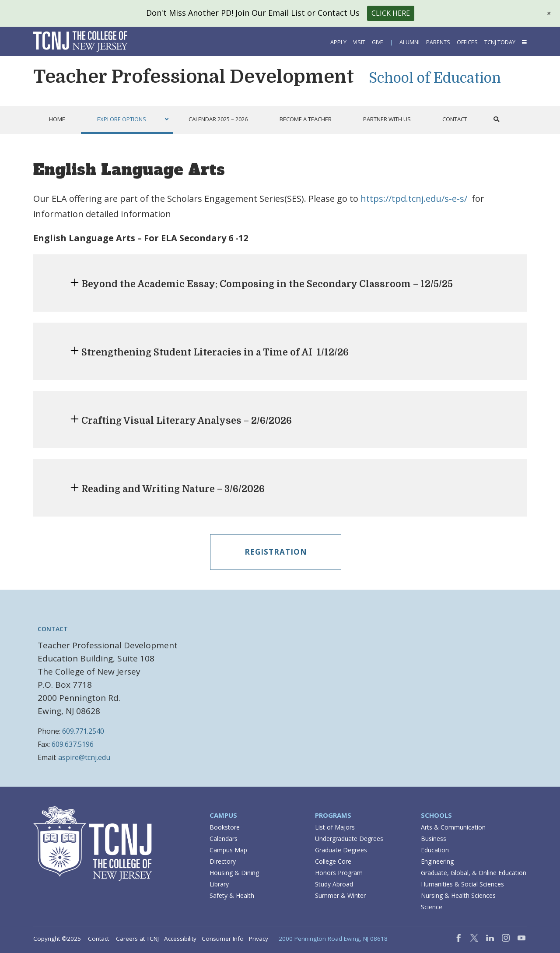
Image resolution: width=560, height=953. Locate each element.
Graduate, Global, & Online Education (474, 873)
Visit (359, 42)
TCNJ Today (500, 42)
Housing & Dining (234, 873)
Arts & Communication (453, 827)
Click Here (391, 13)
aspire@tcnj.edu (84, 757)
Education (435, 850)
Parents (438, 42)
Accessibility (180, 939)
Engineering (437, 861)
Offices (467, 42)
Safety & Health (232, 895)
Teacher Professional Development (194, 77)
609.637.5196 (73, 744)
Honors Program (339, 873)
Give (378, 42)
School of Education (435, 78)
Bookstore (225, 827)
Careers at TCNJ (137, 939)
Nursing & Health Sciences (458, 895)
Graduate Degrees (341, 850)
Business (434, 839)
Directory (223, 861)
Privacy (259, 939)
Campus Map (228, 850)
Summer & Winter (340, 895)
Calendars (224, 839)
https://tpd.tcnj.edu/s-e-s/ (414, 199)
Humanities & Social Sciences (462, 884)
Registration (276, 552)
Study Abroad (334, 884)
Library (219, 884)
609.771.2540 (83, 731)
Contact (98, 939)
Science (432, 907)
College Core (333, 861)
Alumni (409, 42)
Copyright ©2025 (57, 939)
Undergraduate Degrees (349, 839)
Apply (338, 42)
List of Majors (335, 827)
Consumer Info (223, 939)
